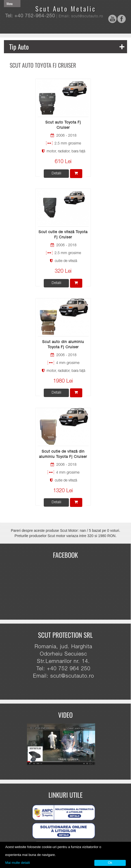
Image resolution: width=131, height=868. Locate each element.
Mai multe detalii (18, 863)
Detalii (56, 174)
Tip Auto (67, 47)
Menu (10, 4)
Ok (110, 863)
